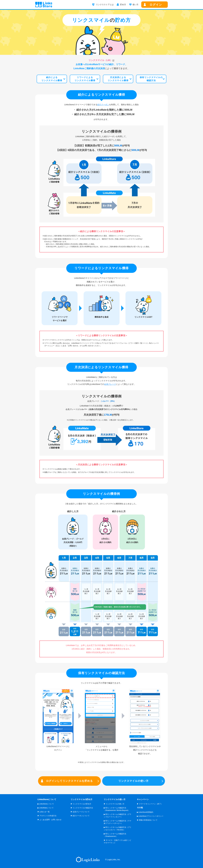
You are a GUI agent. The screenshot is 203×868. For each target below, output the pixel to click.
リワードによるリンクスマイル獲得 (85, 79)
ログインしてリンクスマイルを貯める (69, 781)
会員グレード (110, 384)
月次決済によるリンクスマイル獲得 (118, 79)
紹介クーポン (103, 105)
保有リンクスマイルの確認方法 (151, 79)
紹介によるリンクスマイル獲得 (52, 79)
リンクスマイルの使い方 (134, 781)
